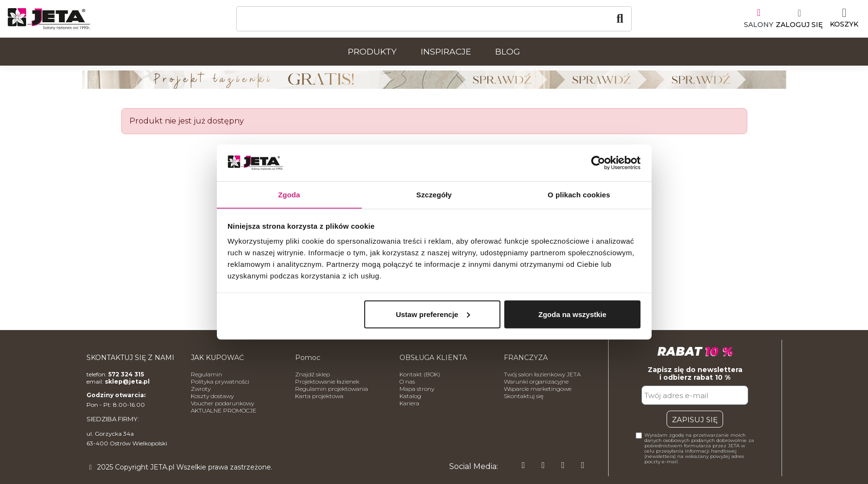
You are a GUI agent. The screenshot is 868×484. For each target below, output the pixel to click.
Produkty (372, 51)
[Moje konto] (799, 19)
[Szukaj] (434, 19)
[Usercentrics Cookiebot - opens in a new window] (598, 163)
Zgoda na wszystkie (572, 314)
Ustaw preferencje (433, 314)
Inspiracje (446, 51)
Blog (508, 51)
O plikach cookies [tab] (579, 194)
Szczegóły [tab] (434, 194)
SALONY (759, 25)
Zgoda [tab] (289, 194)
